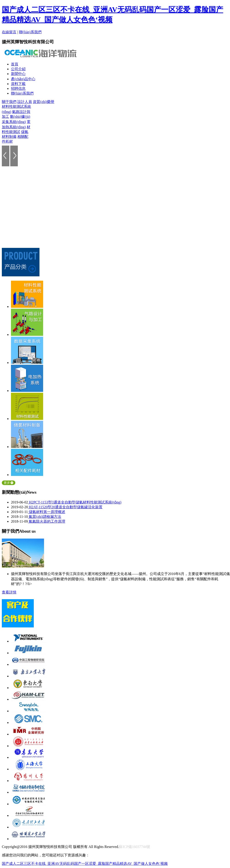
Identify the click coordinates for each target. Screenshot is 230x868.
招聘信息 (18, 89)
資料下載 (18, 84)
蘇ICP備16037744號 (135, 847)
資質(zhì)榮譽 (44, 102)
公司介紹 (18, 69)
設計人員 (25, 102)
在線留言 (9, 32)
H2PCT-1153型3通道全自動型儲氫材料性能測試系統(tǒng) (75, 502)
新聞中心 (18, 74)
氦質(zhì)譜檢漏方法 (44, 517)
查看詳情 (9, 592)
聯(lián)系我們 (30, 32)
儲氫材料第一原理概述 (47, 512)
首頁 (15, 64)
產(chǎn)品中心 (23, 79)
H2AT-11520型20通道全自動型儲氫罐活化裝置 (65, 507)
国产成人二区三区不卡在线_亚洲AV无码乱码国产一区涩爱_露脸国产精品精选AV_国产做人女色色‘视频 (85, 864)
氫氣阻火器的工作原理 (47, 521)
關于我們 (9, 102)
